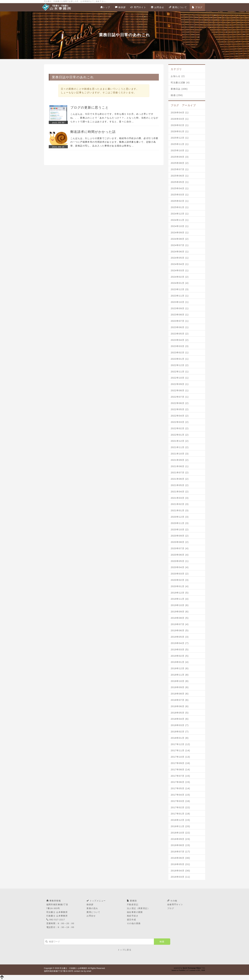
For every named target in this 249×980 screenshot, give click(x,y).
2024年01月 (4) (180, 283)
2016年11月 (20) (180, 826)
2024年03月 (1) (180, 270)
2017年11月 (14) (180, 750)
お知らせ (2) (178, 76)
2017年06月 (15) (180, 782)
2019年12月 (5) (180, 593)
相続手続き (133, 916)
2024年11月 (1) (180, 220)
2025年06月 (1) (180, 176)
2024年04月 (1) (180, 264)
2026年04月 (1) (180, 113)
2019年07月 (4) (180, 624)
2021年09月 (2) (180, 460)
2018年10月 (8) (180, 681)
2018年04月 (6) (180, 719)
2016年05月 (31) (180, 864)
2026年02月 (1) (180, 125)
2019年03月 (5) (180, 650)
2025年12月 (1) (180, 138)
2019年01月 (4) (180, 662)
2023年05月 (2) (180, 334)
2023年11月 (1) (180, 296)
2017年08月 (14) (180, 770)
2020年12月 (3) (180, 517)
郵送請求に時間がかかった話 (93, 132)
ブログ (197, 7)
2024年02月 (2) (180, 277)
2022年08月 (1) (180, 390)
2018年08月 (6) (180, 694)
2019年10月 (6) (180, 605)
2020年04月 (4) (180, 567)
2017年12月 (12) (180, 744)
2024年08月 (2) (180, 239)
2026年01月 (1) (180, 131)
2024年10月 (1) (180, 226)
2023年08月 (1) (180, 315)
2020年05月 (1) (180, 561)
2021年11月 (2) (180, 447)
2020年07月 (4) (180, 548)
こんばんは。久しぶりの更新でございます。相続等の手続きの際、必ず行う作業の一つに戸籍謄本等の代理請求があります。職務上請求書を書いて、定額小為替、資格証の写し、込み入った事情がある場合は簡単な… (114, 142)
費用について (178, 7)
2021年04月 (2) (180, 492)
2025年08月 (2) (180, 163)
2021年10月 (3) (180, 454)
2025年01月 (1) (180, 207)
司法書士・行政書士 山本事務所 (73, 968)
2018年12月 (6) (180, 668)
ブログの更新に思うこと (90, 107)
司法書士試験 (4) (180, 83)
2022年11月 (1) (180, 372)
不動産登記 (133, 905)
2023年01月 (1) (180, 359)
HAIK (203, 970)
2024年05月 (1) (180, 258)
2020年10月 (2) (180, 530)
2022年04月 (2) (180, 416)
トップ (105, 7)
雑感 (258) (177, 95)
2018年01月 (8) (180, 738)
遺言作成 (131, 920)
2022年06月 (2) (180, 403)
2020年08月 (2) (180, 542)
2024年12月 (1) (180, 214)
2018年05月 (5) (180, 713)
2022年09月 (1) (180, 384)
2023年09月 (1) (180, 308)
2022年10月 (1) (180, 378)
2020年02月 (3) (180, 580)
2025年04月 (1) (180, 188)
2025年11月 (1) (180, 144)
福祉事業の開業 (135, 912)
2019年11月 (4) (180, 599)
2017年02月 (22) (180, 807)
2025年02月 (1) (180, 201)
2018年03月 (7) (180, 725)
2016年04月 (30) (180, 871)
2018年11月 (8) (180, 675)
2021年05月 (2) (180, 485)
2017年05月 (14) (180, 788)
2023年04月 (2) (180, 340)
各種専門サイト (175, 905)
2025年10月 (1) (180, 150)
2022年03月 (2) (180, 422)
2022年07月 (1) (180, 397)
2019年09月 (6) (180, 612)
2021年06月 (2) (180, 479)
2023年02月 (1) (180, 353)
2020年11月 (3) (180, 523)
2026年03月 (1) (180, 119)
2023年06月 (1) (180, 327)
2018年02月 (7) (180, 732)
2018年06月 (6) (180, 706)
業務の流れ (92, 908)
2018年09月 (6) (180, 687)
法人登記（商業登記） (138, 908)
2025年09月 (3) (180, 157)
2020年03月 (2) (180, 574)
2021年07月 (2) (180, 473)
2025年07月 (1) (180, 169)
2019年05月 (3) (180, 637)
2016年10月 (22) (180, 833)
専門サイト (138, 7)
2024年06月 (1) (180, 252)
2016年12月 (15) (180, 820)
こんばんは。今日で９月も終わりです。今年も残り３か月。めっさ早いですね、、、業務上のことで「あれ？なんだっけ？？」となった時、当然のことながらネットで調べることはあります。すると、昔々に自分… (114, 118)
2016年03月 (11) (180, 877)
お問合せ (158, 7)
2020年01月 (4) (180, 586)
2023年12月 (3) (180, 289)
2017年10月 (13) (180, 757)
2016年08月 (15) (180, 845)
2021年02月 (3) (180, 504)
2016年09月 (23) (180, 839)
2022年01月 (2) (180, 435)
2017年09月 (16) (180, 763)
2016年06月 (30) (180, 858)
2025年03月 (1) (180, 195)
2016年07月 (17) (180, 852)
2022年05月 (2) (180, 409)
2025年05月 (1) (180, 182)
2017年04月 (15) (180, 795)
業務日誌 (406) (179, 89)
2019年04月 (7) (180, 643)
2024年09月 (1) (180, 233)
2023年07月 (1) (180, 321)
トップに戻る (124, 950)
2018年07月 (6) (180, 700)
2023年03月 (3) (180, 346)
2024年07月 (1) (180, 245)
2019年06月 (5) (180, 630)
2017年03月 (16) (180, 801)
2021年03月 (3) (180, 498)
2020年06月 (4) (180, 555)
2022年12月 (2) (180, 365)
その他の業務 (134, 923)
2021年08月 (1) (180, 466)
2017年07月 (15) (180, 776)
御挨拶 (120, 7)
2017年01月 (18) (180, 814)
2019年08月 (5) (180, 618)
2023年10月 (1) (180, 302)
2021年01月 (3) (180, 510)
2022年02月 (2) (180, 428)
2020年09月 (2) (180, 536)
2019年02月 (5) (180, 656)
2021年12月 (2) (180, 441)
